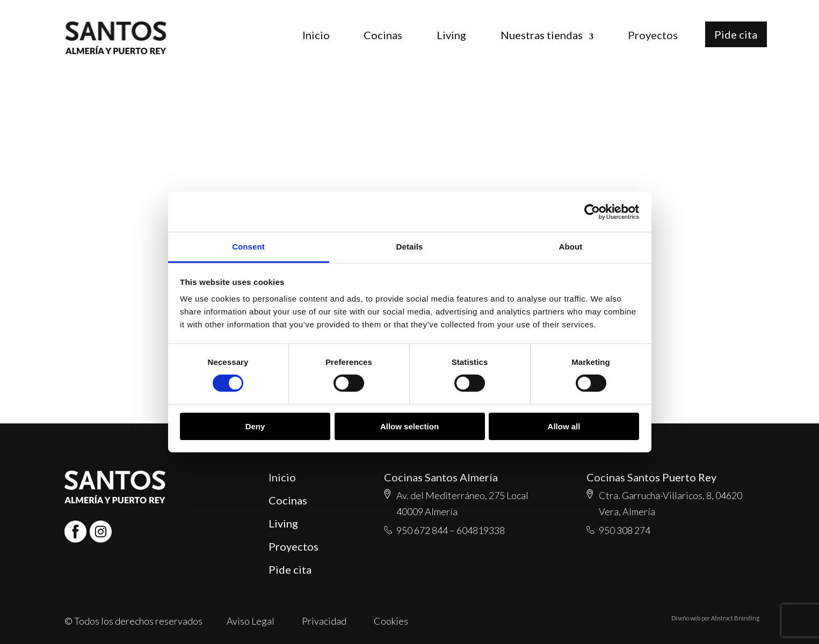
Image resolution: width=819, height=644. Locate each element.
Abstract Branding (735, 618)
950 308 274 (625, 530)
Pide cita (736, 34)
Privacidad (324, 621)
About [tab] (571, 247)
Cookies (391, 621)
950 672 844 (422, 530)
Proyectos (653, 35)
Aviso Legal (251, 621)
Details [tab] (410, 247)
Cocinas (383, 35)
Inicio (316, 35)
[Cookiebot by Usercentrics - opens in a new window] (592, 211)
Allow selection (409, 426)
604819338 (481, 530)
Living (451, 35)
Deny (255, 426)
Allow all (564, 426)
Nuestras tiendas (542, 35)
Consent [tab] (248, 247)
